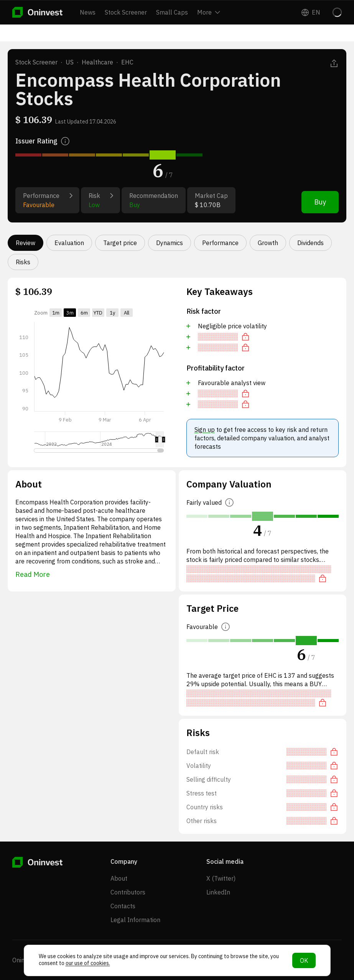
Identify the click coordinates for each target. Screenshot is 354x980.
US (70, 62)
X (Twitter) (221, 878)
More (209, 12)
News (88, 12)
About (119, 878)
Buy (320, 202)
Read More (33, 574)
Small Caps (172, 12)
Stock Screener (126, 12)
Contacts (123, 906)
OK (304, 960)
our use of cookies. (88, 963)
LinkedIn (218, 892)
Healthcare (97, 62)
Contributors (128, 892)
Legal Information (135, 920)
